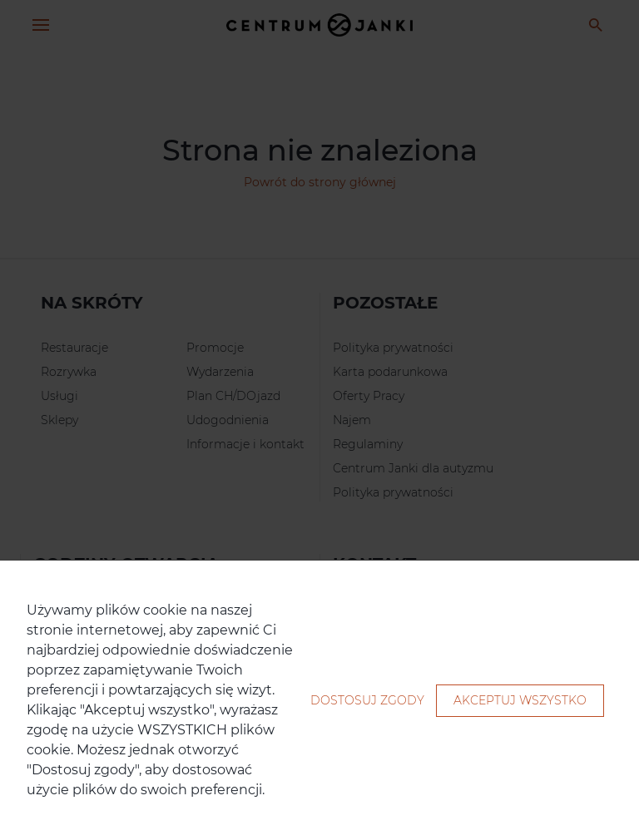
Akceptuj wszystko (520, 700)
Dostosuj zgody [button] (367, 700)
